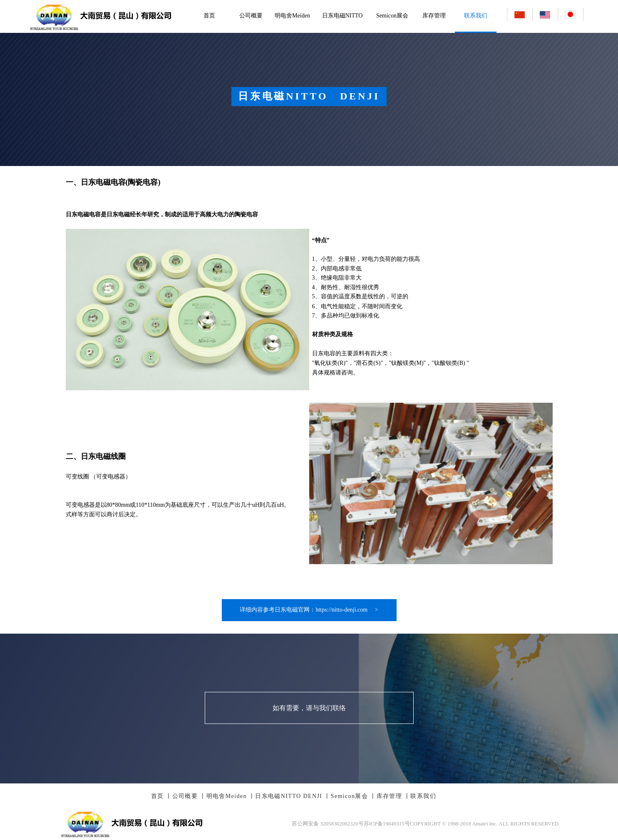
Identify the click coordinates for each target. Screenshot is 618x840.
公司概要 (251, 16)
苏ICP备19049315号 (387, 824)
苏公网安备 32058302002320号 (328, 824)
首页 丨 (162, 796)
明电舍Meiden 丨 (231, 796)
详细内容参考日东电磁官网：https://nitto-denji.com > (309, 610)
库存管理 (434, 16)
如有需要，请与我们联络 (309, 708)
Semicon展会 (392, 16)
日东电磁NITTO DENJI (343, 31)
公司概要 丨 (189, 796)
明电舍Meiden (292, 16)
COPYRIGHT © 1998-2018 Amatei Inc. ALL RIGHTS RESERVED (484, 824)
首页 (209, 16)
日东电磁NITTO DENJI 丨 (293, 796)
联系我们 (476, 16)
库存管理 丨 (394, 796)
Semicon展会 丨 (354, 796)
